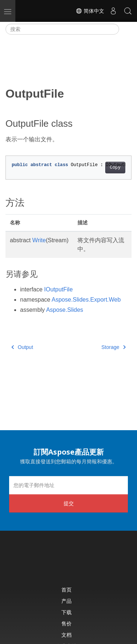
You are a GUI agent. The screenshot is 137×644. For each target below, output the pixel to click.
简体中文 (90, 11)
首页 (66, 590)
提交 (69, 503)
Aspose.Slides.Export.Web (86, 300)
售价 (66, 623)
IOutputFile (58, 289)
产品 (66, 601)
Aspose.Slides (64, 310)
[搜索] (62, 29)
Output (22, 347)
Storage (113, 347)
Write (39, 240)
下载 (66, 612)
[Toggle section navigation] (125, 29)
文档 (66, 635)
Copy (115, 168)
